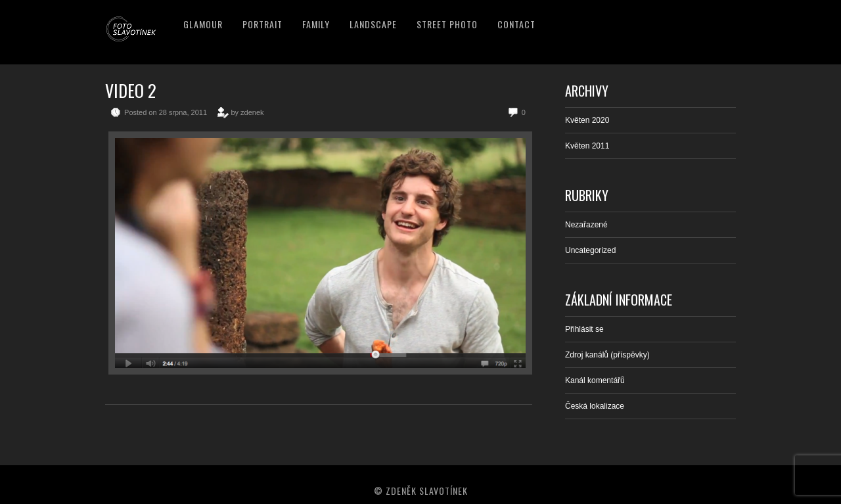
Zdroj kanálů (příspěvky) (607, 355)
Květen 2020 (587, 120)
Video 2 (131, 90)
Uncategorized (590, 250)
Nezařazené (586, 225)
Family (316, 24)
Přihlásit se (584, 329)
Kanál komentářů (595, 380)
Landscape (373, 24)
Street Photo (447, 24)
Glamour (203, 24)
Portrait (262, 24)
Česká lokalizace (595, 406)
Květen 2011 (587, 146)
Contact (516, 24)
